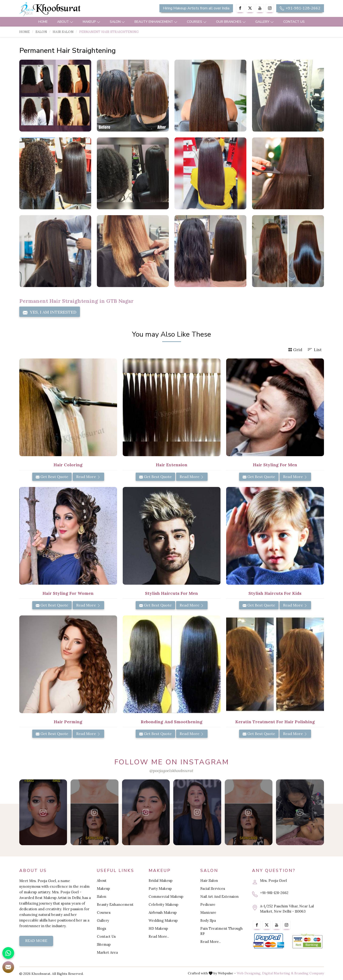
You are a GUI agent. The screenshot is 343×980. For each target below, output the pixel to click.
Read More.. (159, 936)
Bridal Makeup (161, 881)
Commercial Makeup (166, 896)
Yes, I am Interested (50, 312)
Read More (88, 477)
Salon (117, 22)
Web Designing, (249, 973)
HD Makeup (158, 928)
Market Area (107, 952)
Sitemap (104, 944)
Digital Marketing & (278, 973)
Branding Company (309, 973)
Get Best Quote (52, 477)
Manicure (208, 912)
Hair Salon (63, 32)
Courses (197, 22)
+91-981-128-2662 (300, 8)
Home (43, 22)
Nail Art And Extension (219, 896)
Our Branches (231, 22)
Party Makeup (160, 889)
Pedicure (208, 904)
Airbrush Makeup (163, 912)
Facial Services (213, 889)
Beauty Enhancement (156, 22)
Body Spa (208, 920)
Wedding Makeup (163, 920)
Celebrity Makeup (164, 904)
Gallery (265, 22)
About (65, 22)
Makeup (92, 22)
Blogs (101, 928)
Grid (295, 350)
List (314, 350)
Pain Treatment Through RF (221, 931)
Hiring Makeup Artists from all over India (196, 8)
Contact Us (294, 22)
